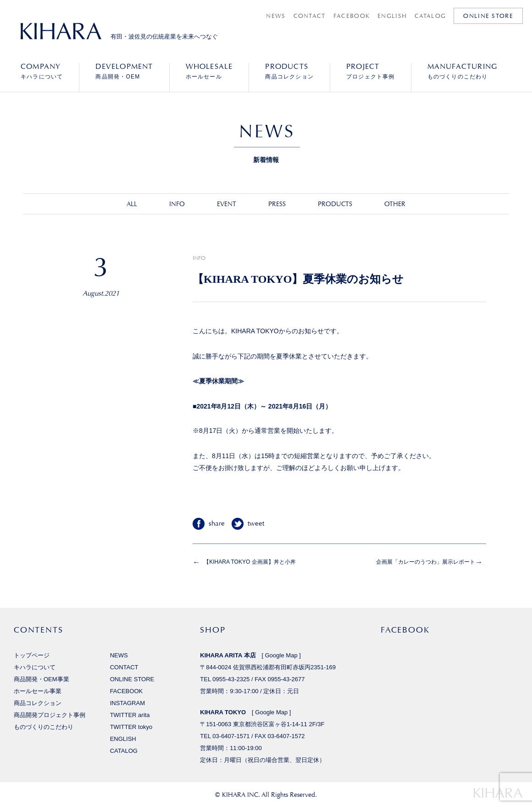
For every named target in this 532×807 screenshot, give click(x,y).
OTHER (395, 204)
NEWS (276, 16)
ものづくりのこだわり (463, 71)
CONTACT (310, 16)
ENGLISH (392, 16)
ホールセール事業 (38, 691)
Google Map (281, 655)
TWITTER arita (130, 715)
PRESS (277, 204)
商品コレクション (289, 71)
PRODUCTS (335, 204)
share (217, 524)
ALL (132, 204)
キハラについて (42, 71)
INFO (177, 204)
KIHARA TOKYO (223, 712)
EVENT (227, 204)
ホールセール (209, 71)
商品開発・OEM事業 (42, 679)
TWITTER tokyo (131, 727)
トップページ (32, 655)
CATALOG (430, 16)
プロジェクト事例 (371, 71)
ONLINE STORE (488, 16)
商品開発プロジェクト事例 (50, 715)
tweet (256, 524)
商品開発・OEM (124, 71)
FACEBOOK (352, 16)
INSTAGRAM (127, 703)
